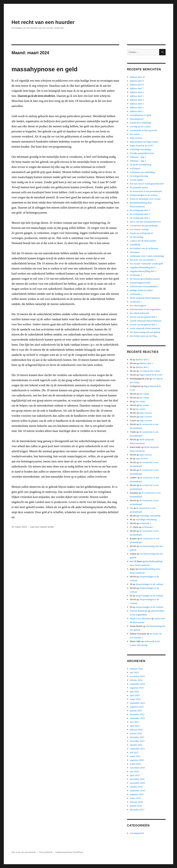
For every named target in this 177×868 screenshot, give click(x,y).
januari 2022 (136, 733)
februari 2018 (136, 802)
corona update (137, 180)
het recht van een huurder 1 (143, 260)
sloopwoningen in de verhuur (144, 195)
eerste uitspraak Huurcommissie (145, 328)
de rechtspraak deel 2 (140, 214)
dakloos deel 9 (137, 81)
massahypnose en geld (44, 69)
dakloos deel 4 (137, 100)
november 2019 (137, 768)
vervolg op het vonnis (140, 126)
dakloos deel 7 (137, 88)
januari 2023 (136, 711)
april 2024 (135, 695)
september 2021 (138, 749)
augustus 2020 (137, 760)
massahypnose (137, 119)
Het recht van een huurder (43, 22)
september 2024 (138, 684)
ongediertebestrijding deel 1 (143, 271)
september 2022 (138, 718)
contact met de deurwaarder (143, 241)
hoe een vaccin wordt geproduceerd (147, 184)
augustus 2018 (137, 794)
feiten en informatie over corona (145, 199)
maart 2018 (135, 798)
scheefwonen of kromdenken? (144, 286)
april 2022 (135, 726)
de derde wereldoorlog (141, 165)
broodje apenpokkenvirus (142, 153)
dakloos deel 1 (137, 111)
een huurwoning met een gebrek (145, 332)
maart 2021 (135, 756)
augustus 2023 (137, 707)
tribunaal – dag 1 (138, 161)
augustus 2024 (137, 688)
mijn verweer (136, 138)
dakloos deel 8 (137, 85)
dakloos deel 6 (137, 92)
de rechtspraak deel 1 (140, 218)
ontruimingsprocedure (140, 283)
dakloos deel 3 (137, 104)
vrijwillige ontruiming (140, 149)
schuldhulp (135, 245)
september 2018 (138, 790)
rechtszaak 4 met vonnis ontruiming (147, 256)
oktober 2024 (136, 680)
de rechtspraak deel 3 (140, 210)
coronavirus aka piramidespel (144, 225)
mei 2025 (134, 672)
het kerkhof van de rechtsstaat (144, 248)
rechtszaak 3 (136, 275)
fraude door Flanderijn (141, 123)
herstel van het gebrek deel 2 (144, 317)
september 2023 (138, 703)
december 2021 (137, 737)
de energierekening (139, 176)
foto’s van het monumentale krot (145, 222)
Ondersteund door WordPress (69, 852)
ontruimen (135, 252)
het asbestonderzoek (140, 313)
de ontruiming (137, 237)
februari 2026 (136, 669)
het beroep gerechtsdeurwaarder (145, 279)
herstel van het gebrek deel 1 (144, 324)
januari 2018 (136, 806)
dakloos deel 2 (137, 107)
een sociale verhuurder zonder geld (147, 264)
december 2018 (137, 779)
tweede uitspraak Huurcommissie (146, 321)
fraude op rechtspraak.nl (141, 233)
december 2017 (137, 810)
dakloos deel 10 (137, 77)
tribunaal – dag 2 (138, 157)
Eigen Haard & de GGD (141, 146)
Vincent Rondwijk (139, 611)
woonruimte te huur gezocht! (144, 130)
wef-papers (135, 168)
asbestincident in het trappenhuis (145, 309)
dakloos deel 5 (137, 96)
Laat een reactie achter (42, 527)
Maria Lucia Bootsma (140, 618)
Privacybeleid (46, 852)
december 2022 (137, 714)
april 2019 (135, 775)
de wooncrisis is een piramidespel (146, 191)
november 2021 (137, 741)
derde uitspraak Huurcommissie (145, 298)
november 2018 (137, 783)
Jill (131, 508)
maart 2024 (135, 699)
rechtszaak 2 (136, 294)
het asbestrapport (138, 305)
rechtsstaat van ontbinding (142, 172)
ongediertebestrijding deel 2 (143, 267)
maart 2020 (135, 764)
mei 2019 (134, 771)
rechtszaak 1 (136, 302)
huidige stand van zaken (141, 290)
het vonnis (135, 134)
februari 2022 (136, 730)
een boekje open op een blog (143, 336)
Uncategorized (137, 833)
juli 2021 (134, 752)
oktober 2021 (136, 745)
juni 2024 (134, 691)
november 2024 (137, 676)
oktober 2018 (136, 787)
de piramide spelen (139, 187)
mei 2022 (134, 722)
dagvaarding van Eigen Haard (144, 142)
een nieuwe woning (139, 229)
